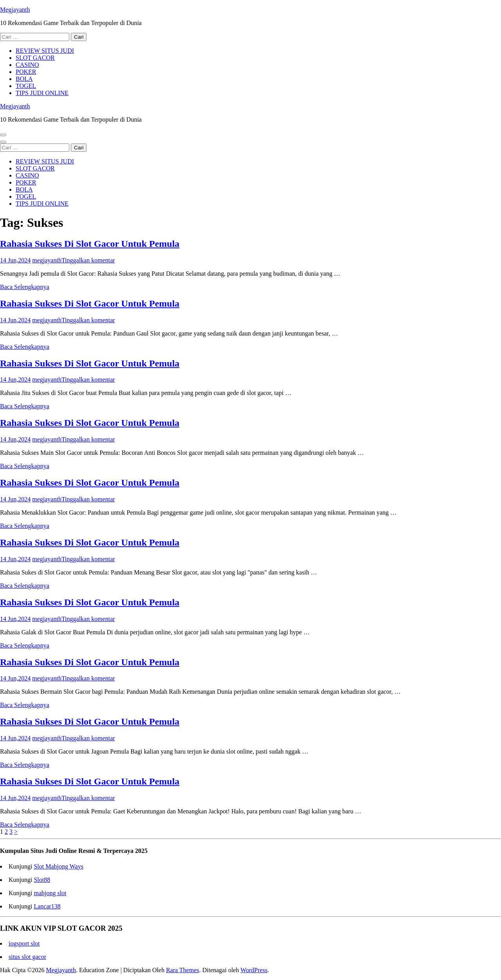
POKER (26, 72)
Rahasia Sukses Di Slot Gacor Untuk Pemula (90, 244)
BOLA (24, 79)
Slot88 (42, 880)
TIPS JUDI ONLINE (42, 93)
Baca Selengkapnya (25, 287)
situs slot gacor (27, 957)
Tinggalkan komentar (88, 260)
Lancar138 (47, 906)
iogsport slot (24, 943)
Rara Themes (183, 970)
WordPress (254, 970)
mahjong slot (50, 893)
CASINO (27, 65)
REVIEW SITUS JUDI (45, 51)
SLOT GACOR (35, 58)
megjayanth (47, 260)
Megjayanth (15, 10)
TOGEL (26, 86)
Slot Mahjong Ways (58, 866)
